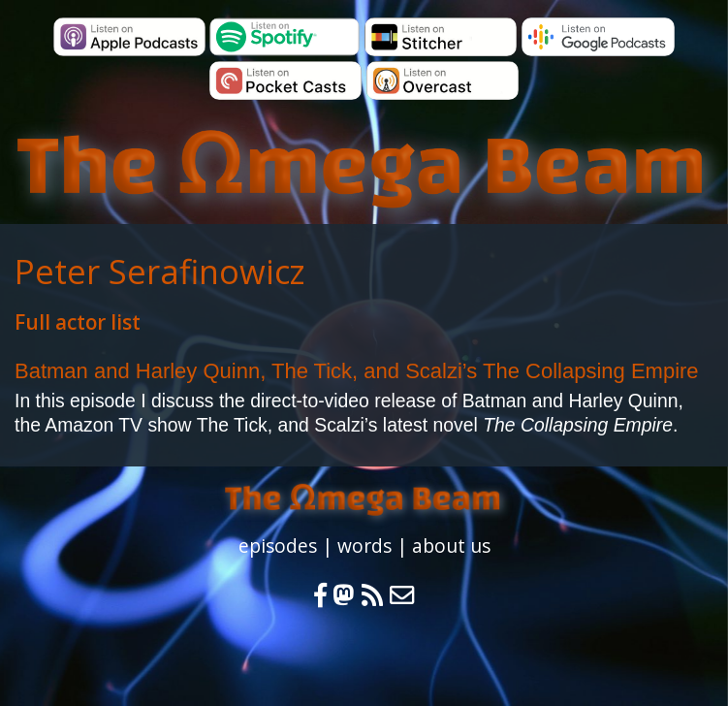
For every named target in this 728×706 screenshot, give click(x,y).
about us (451, 546)
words (364, 546)
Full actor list (78, 322)
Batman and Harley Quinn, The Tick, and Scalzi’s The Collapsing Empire (357, 371)
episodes (278, 546)
